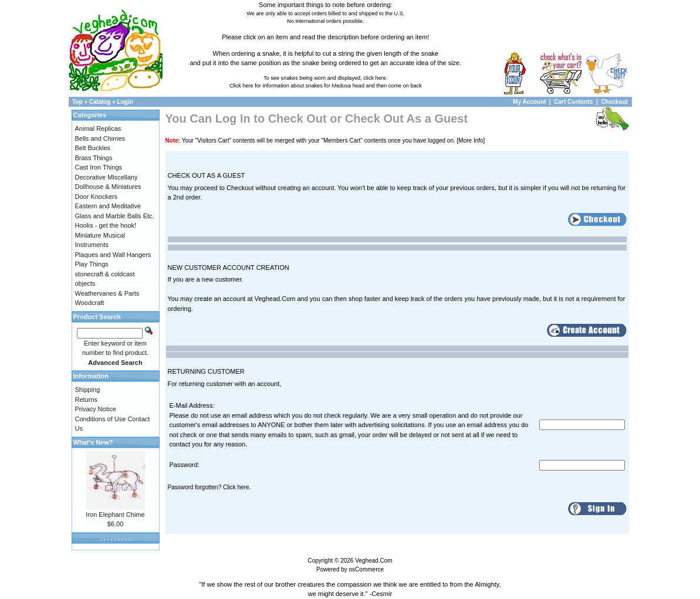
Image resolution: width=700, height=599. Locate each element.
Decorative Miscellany (106, 177)
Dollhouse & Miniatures (108, 187)
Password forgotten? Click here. (209, 487)
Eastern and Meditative (108, 206)
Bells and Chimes (100, 138)
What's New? (93, 442)
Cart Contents (573, 102)
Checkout (614, 102)
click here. (375, 78)
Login (125, 102)
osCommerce (366, 569)
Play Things (92, 264)
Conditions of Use (101, 419)
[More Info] (471, 141)
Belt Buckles (93, 148)
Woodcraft (90, 303)
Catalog (100, 102)
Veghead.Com (373, 561)
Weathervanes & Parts (107, 293)
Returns (87, 400)
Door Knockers (97, 197)
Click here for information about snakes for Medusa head (297, 86)
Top (77, 102)
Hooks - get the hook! (106, 225)
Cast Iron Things (99, 167)
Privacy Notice (96, 409)
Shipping (88, 390)
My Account (530, 102)
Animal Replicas (98, 128)
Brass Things (94, 158)
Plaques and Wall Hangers (113, 255)
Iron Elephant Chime (115, 515)
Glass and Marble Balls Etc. (115, 216)
